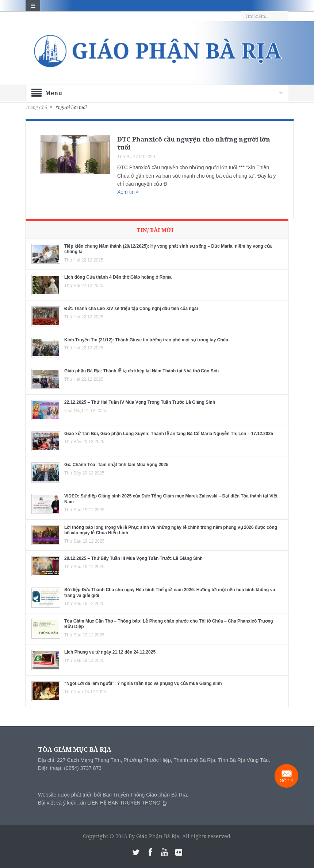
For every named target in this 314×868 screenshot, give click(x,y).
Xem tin (128, 192)
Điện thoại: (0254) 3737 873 (70, 768)
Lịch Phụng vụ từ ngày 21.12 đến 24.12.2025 (110, 652)
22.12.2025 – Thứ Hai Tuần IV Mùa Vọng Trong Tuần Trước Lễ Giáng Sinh (140, 402)
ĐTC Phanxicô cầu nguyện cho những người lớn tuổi (194, 143)
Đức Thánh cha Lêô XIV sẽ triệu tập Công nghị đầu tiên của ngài (131, 309)
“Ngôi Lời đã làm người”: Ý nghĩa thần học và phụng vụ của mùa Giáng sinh (143, 683)
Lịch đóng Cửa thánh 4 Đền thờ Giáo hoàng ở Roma (118, 277)
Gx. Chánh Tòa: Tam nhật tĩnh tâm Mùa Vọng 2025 (116, 465)
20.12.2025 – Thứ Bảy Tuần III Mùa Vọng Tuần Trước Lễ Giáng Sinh (133, 558)
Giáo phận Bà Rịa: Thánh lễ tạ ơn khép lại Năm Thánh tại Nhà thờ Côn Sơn (141, 371)
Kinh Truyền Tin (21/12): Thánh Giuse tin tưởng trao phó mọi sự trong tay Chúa (146, 340)
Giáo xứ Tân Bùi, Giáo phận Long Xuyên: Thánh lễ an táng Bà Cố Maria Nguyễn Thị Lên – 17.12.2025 (169, 434)
